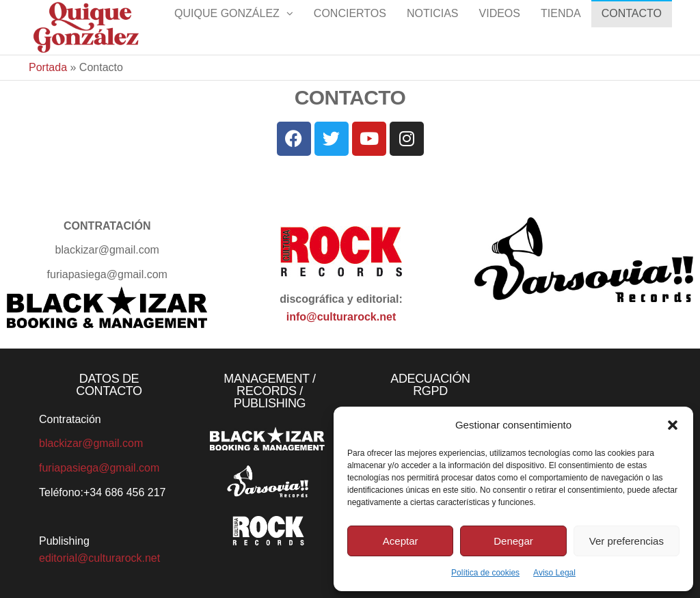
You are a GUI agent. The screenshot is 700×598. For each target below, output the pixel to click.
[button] (673, 425)
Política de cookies (485, 573)
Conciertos (350, 27)
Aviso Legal (554, 573)
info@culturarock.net (341, 317)
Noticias (433, 27)
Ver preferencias (627, 541)
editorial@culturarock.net (99, 558)
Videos (500, 27)
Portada (48, 67)
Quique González (227, 27)
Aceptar (401, 541)
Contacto (632, 27)
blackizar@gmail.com (91, 443)
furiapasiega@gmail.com (99, 468)
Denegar (513, 541)
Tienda (561, 27)
